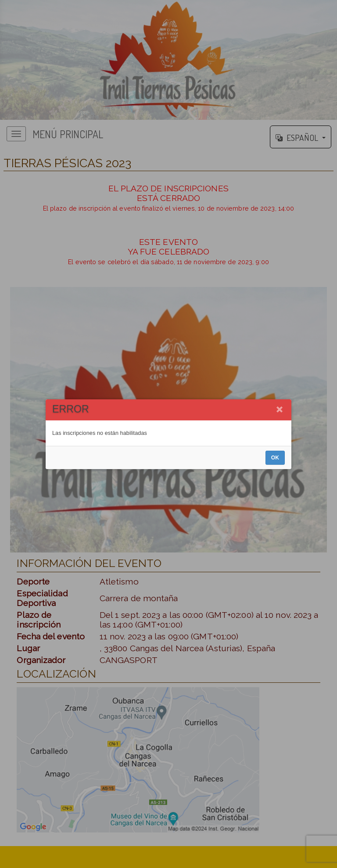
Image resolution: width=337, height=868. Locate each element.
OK (275, 458)
